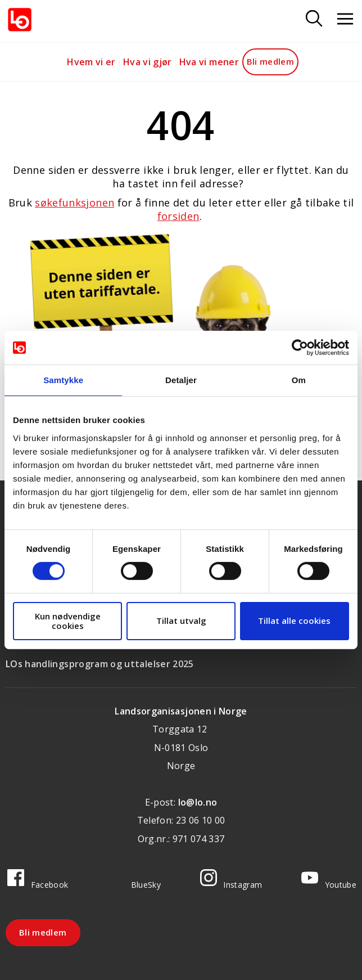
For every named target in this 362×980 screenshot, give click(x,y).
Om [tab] (299, 380)
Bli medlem (271, 61)
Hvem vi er (91, 62)
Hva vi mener (209, 62)
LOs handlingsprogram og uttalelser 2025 (100, 664)
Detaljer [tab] (181, 380)
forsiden (178, 216)
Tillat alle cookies (294, 621)
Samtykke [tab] (63, 380)
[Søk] (314, 19)
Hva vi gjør (148, 62)
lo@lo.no (198, 802)
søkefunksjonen (74, 203)
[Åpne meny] (345, 19)
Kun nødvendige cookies (68, 621)
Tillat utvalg (181, 621)
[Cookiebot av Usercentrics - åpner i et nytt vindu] (300, 348)
